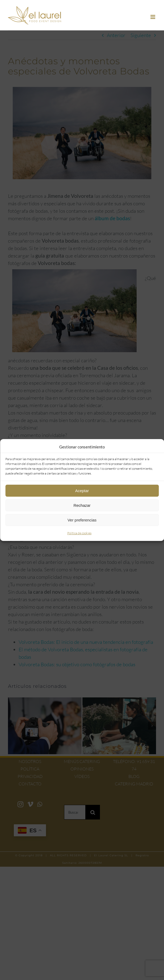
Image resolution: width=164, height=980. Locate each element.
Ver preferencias (82, 520)
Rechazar (82, 505)
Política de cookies (79, 533)
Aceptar (82, 491)
